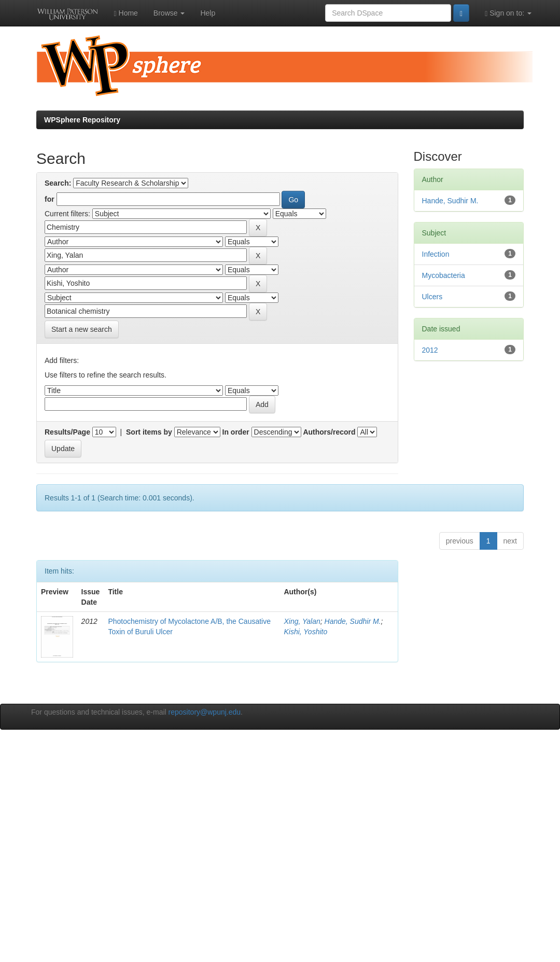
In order (236, 432)
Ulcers (432, 297)
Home (126, 13)
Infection (436, 254)
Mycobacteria (444, 275)
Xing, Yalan (302, 621)
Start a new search (82, 329)
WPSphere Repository (82, 120)
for (50, 199)
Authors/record (329, 432)
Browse (169, 13)
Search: (58, 183)
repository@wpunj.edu (205, 712)
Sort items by (149, 432)
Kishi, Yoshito (305, 632)
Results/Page (67, 432)
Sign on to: (508, 13)
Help (208, 13)
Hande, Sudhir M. (353, 621)
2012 (430, 350)
